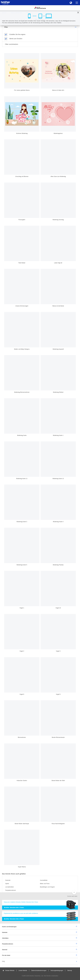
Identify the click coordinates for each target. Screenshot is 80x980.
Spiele (7, 884)
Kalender (8, 880)
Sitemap (70, 971)
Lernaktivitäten (10, 887)
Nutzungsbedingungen (57, 971)
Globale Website (10, 971)
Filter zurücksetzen (12, 44)
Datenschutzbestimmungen (39, 971)
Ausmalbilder (44, 880)
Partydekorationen (11, 890)
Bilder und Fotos (45, 884)
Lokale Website (23, 971)
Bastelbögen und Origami (47, 887)
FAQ (3, 961)
